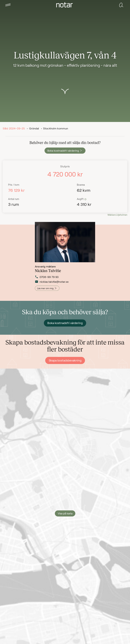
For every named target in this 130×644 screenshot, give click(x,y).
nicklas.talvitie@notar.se (52, 284)
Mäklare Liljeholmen (117, 215)
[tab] (8, 5)
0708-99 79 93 (47, 279)
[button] (8, 5)
